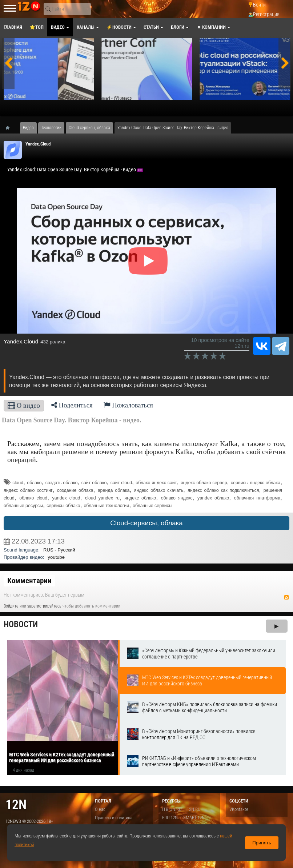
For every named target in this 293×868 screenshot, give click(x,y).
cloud (18, 483)
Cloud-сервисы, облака (146, 523)
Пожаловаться (128, 405)
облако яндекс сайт (156, 483)
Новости (21, 624)
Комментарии (29, 581)
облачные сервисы (152, 506)
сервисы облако (63, 506)
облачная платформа (257, 498)
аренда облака (114, 490)
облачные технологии (106, 506)
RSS (286, 597)
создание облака (75, 490)
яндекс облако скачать (159, 490)
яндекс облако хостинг (28, 490)
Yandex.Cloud (38, 144)
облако (34, 483)
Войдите (11, 606)
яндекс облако (140, 498)
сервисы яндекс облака (256, 483)
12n (16, 805)
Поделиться (72, 405)
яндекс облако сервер (204, 483)
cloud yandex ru (102, 498)
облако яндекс (177, 498)
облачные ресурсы (23, 506)
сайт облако (94, 483)
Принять (262, 843)
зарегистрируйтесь (44, 606)
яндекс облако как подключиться (223, 490)
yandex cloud (66, 498)
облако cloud (33, 498)
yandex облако (213, 498)
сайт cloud (121, 483)
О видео (24, 405)
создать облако (62, 483)
